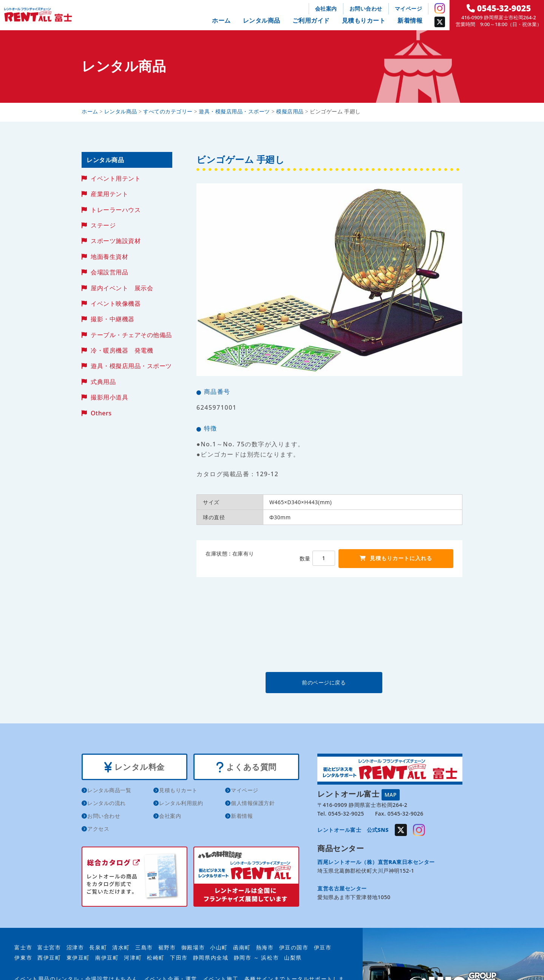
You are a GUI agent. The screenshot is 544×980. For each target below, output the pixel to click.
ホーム (221, 20)
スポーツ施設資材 (116, 241)
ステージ (103, 225)
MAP (391, 794)
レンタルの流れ (107, 803)
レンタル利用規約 (181, 803)
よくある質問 (246, 767)
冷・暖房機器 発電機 (122, 350)
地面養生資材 (109, 257)
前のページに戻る (329, 682)
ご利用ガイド (311, 20)
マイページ (409, 9)
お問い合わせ (366, 9)
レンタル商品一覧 (109, 790)
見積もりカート (364, 20)
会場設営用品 (109, 272)
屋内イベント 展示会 (122, 288)
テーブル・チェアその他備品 (131, 335)
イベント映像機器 (116, 303)
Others (101, 413)
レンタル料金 (134, 767)
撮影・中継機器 (113, 319)
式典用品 (103, 382)
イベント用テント (116, 178)
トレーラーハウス (116, 210)
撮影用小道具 (109, 397)
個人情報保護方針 (253, 803)
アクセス (98, 829)
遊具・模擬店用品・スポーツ (131, 366)
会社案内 (326, 9)
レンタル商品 (262, 20)
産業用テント (109, 194)
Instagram (440, 8)
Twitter (440, 22)
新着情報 (410, 20)
